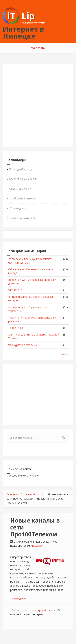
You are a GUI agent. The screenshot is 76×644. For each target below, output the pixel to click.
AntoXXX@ (37, 546)
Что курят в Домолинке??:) (25, 345)
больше (65, 354)
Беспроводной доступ (23, 179)
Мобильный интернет (24, 198)
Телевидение (18, 208)
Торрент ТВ (16, 328)
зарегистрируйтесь (40, 610)
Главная (12, 494)
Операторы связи (20, 189)
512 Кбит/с (15, 290)
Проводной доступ (21, 169)
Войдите (17, 610)
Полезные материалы (24, 218)
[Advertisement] (38, 105)
